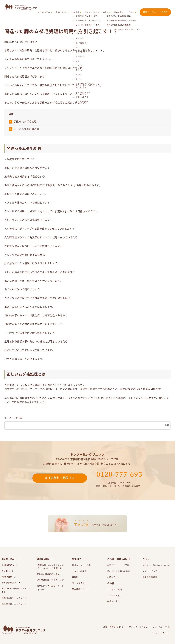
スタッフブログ (150, 571)
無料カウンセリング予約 (155, 7)
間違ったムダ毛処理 (25, 122)
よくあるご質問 (115, 590)
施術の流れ (7, 577)
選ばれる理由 (43, 559)
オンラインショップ (138, 627)
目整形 (108, 7)
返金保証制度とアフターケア (50, 580)
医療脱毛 (79, 7)
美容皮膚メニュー (80, 589)
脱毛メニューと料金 (81, 565)
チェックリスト (9, 583)
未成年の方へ (113, 601)
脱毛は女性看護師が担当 (48, 574)
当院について (65, 7)
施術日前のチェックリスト (14, 598)
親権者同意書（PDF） (114, 627)
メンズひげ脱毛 (79, 571)
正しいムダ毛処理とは (26, 129)
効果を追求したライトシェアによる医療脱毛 (50, 567)
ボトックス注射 (94, 7)
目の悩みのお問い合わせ (119, 571)
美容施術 (119, 7)
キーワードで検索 (13, 418)
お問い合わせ (113, 577)
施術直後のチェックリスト (14, 604)
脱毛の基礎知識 (150, 577)
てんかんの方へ (115, 596)
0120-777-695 (119, 474)
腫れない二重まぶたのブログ (156, 565)
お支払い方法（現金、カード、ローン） (51, 588)
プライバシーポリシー (163, 627)
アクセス (131, 7)
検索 (167, 425)
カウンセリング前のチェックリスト (16, 590)
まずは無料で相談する (60, 478)
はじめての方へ (49, 7)
